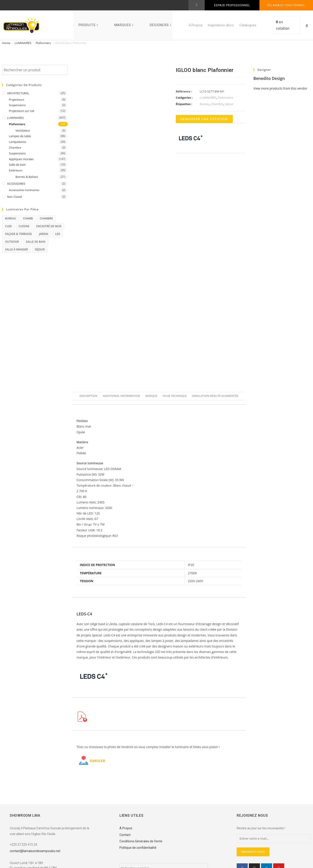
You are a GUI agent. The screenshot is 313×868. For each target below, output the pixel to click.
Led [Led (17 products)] (58, 234)
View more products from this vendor (280, 88)
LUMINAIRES (23, 43)
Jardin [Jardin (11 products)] (44, 234)
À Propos (196, 25)
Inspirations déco (221, 25)
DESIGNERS (161, 25)
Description (88, 396)
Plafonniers (43, 43)
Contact (125, 835)
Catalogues (248, 25)
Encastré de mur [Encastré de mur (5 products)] (49, 226)
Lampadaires (18, 142)
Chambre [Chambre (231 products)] (46, 218)
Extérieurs (16, 170)
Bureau (205, 104)
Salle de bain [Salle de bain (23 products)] (36, 242)
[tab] (88, 396)
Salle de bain (17, 165)
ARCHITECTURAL (18, 93)
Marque (151, 396)
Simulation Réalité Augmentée (215, 396)
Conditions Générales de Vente (141, 841)
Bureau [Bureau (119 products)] (11, 218)
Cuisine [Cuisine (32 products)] (24, 226)
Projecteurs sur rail (22, 111)
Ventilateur (23, 131)
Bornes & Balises (27, 177)
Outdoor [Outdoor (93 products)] (12, 242)
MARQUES (124, 25)
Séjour (229, 104)
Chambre (15, 148)
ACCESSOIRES (16, 184)
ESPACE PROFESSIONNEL (232, 5)
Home (6, 43)
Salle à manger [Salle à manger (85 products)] (16, 249)
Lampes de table (20, 136)
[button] (307, 26)
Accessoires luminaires (24, 190)
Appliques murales (21, 159)
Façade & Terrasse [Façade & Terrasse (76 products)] (19, 234)
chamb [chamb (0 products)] (28, 218)
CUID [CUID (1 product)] (8, 226)
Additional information (121, 396)
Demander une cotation (204, 119)
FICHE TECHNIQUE (175, 396)
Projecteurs (16, 100)
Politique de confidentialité (138, 848)
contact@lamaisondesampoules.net (35, 851)
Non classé (14, 197)
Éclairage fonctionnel (286, 5)
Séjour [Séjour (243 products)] (40, 249)
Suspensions (17, 105)
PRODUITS (89, 25)
